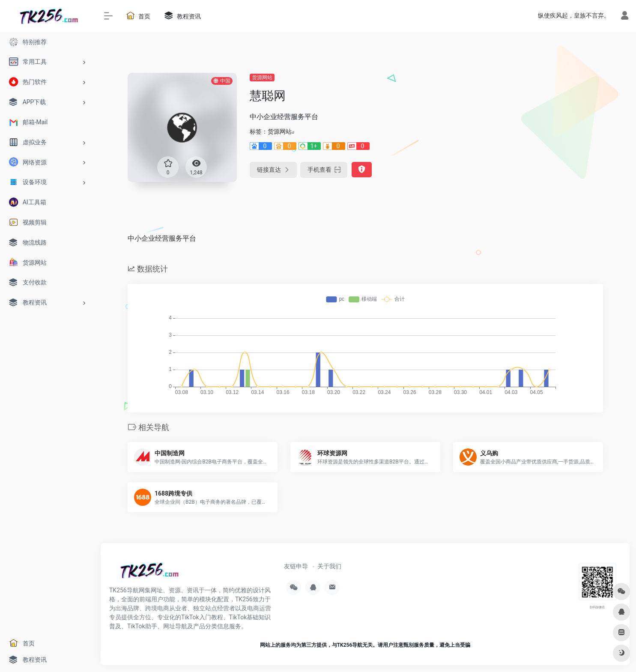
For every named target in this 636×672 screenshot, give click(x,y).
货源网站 (262, 78)
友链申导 (296, 566)
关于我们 (329, 566)
